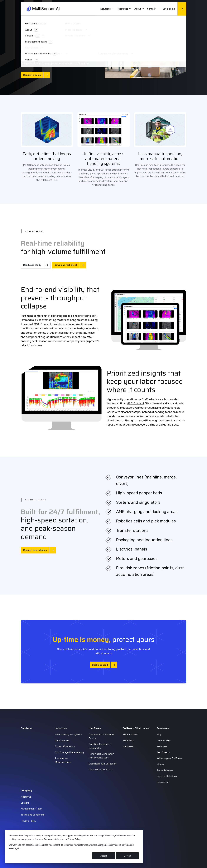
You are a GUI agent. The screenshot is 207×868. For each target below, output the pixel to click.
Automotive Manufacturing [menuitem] (63, 760)
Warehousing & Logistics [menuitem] (68, 734)
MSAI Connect (31, 165)
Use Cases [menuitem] (95, 728)
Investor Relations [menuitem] (167, 776)
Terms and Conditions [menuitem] (33, 815)
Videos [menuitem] (160, 764)
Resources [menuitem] (124, 9)
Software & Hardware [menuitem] (136, 728)
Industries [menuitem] (61, 728)
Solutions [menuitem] (107, 9)
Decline (127, 856)
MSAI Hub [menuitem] (128, 740)
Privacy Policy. (74, 839)
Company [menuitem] (26, 791)
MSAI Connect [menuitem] (130, 734)
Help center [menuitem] (163, 782)
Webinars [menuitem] (162, 746)
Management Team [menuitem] (32, 809)
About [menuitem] (139, 9)
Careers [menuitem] (25, 803)
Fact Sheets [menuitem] (163, 752)
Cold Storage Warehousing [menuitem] (69, 752)
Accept (104, 856)
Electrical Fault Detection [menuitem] (103, 764)
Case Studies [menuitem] (164, 740)
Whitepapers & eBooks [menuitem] (169, 758)
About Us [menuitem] (26, 797)
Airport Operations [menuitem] (65, 746)
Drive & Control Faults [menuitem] (101, 770)
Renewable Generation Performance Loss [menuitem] (101, 756)
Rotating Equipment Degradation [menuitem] (100, 746)
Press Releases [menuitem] (165, 770)
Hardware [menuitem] (128, 746)
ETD (49, 333)
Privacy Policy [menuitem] (28, 821)
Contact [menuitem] (151, 9)
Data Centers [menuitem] (62, 740)
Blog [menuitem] (159, 734)
